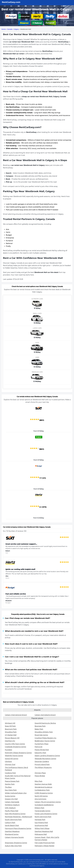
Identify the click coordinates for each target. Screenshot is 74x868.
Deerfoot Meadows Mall (44, 831)
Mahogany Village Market (45, 846)
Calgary (16, 29)
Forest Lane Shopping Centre (46, 814)
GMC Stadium (10, 808)
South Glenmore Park (13, 820)
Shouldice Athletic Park (44, 732)
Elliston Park (39, 808)
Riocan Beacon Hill (12, 738)
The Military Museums (43, 767)
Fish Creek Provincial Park (45, 843)
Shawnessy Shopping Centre (16, 843)
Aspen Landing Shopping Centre (47, 756)
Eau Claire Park (11, 790)
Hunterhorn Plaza (42, 744)
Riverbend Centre (12, 834)
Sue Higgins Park (41, 823)
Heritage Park (40, 820)
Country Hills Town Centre (15, 744)
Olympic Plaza (40, 773)
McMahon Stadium (12, 805)
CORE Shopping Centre (44, 793)
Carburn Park (10, 823)
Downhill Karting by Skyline (45, 723)
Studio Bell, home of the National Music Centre (18, 777)
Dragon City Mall (11, 799)
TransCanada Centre (42, 811)
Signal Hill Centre (12, 759)
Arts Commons (40, 799)
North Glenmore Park (43, 817)
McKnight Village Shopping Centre (18, 753)
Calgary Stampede (12, 802)
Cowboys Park (10, 773)
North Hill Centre (41, 796)
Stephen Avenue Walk (43, 784)
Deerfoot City (10, 741)
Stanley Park (10, 784)
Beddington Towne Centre (45, 741)
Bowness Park (40, 726)
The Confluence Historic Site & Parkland (16, 769)
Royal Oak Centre (41, 735)
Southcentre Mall (41, 825)
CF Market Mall (11, 735)
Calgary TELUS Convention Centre (48, 802)
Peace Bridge (40, 776)
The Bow (8, 787)
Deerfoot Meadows (12, 831)
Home (4, 29)
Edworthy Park (40, 753)
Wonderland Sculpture (43, 787)
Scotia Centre (10, 796)
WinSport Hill (10, 723)
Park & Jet (39, 747)
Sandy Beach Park (12, 825)
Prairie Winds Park (42, 750)
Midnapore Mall (41, 834)
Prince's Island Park (42, 765)
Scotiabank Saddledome (44, 805)
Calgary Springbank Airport (45, 715)
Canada (10, 29)
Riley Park (38, 781)
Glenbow (8, 762)
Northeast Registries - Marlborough (19, 817)
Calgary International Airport (16, 715)
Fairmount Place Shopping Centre (18, 828)
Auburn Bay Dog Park (13, 846)
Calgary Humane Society (14, 837)
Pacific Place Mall (12, 811)
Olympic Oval (10, 765)
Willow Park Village (42, 828)
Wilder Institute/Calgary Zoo (16, 793)
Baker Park (39, 729)
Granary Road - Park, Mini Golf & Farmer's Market (47, 839)
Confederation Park (42, 790)
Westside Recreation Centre (45, 759)
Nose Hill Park (10, 726)
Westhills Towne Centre (14, 756)
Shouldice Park (11, 732)
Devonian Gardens (42, 762)
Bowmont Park (11, 729)
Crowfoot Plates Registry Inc (46, 738)
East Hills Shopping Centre (15, 814)
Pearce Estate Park (12, 781)
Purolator (9, 750)
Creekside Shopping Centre (16, 747)
